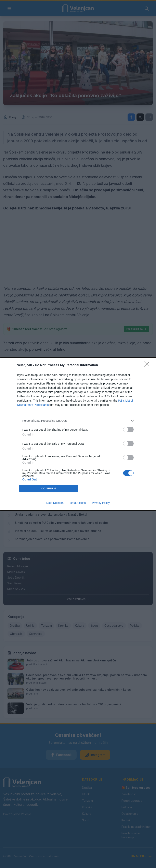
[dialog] (78, 434)
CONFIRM (49, 488)
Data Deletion (55, 503)
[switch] (128, 430)
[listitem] (78, 421)
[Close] (148, 365)
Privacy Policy (101, 503)
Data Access (78, 503)
